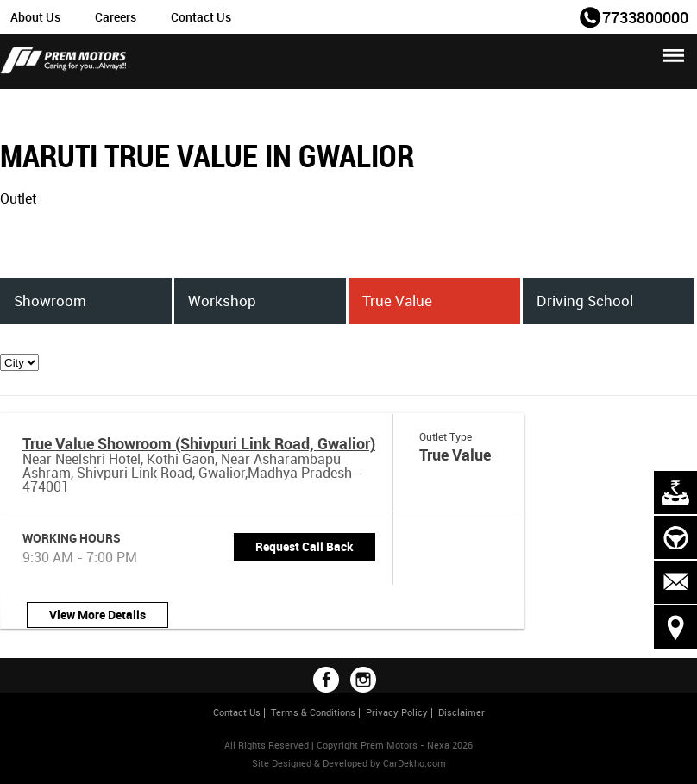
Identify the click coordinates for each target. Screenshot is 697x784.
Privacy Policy (397, 712)
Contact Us (201, 17)
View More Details (97, 615)
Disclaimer (462, 712)
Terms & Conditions (313, 712)
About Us (35, 17)
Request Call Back (305, 546)
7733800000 (645, 17)
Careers (116, 17)
